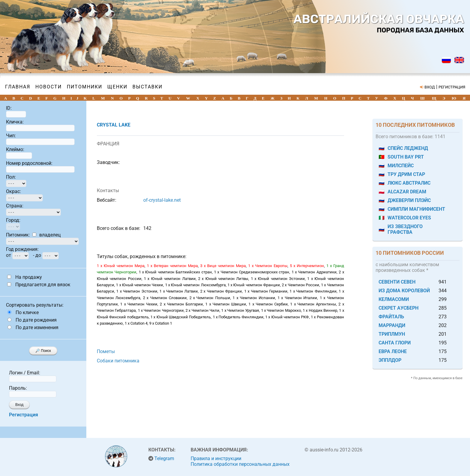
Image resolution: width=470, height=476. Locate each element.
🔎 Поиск (43, 351)
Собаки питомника (118, 361)
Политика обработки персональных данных (240, 464)
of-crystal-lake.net (162, 200)
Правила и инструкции (216, 458)
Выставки (147, 87)
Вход (19, 405)
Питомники (85, 87)
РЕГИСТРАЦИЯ (452, 87)
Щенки (117, 87)
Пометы (106, 351)
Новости (49, 87)
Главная (18, 87)
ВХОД (430, 87)
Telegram (164, 458)
